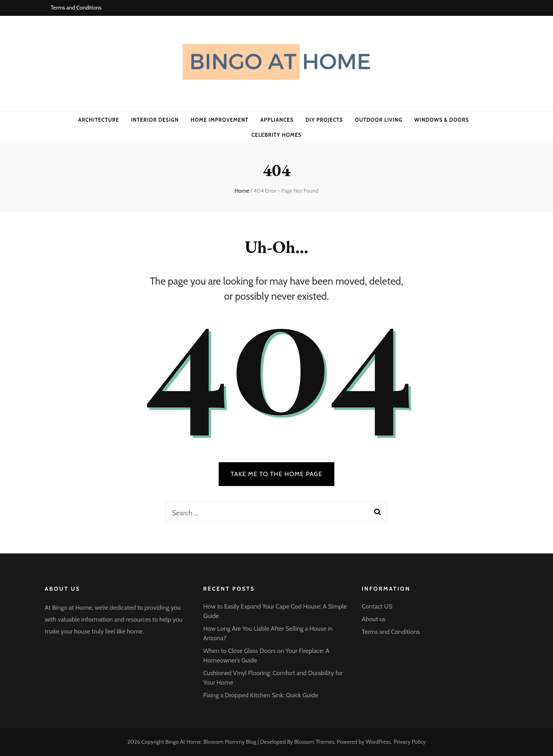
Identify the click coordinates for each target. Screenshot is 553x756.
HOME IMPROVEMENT (219, 120)
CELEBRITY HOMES (277, 135)
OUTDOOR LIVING (379, 120)
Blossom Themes (314, 742)
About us (374, 619)
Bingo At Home (183, 742)
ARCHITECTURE (98, 120)
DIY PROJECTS (324, 120)
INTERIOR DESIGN (155, 120)
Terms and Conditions (76, 8)
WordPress (378, 742)
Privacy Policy (410, 742)
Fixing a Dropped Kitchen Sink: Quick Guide (261, 695)
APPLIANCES (277, 120)
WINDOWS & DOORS (442, 120)
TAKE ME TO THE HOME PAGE (276, 474)
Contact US (377, 606)
